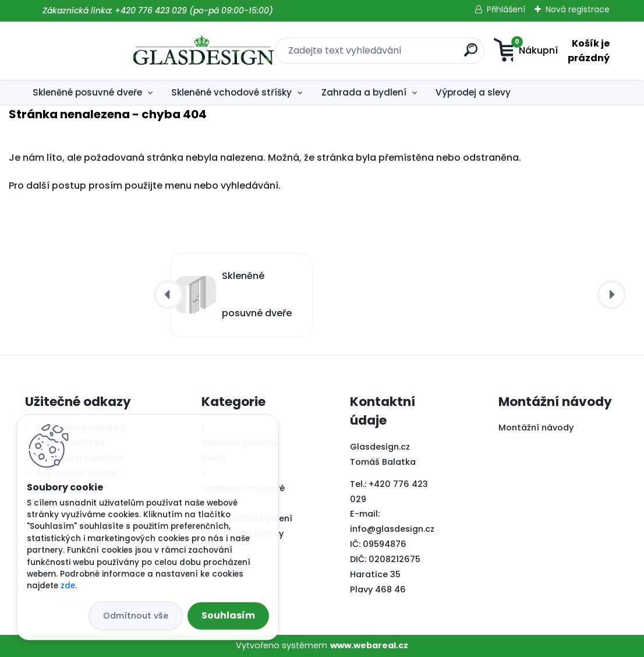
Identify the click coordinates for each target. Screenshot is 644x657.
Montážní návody (536, 428)
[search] (396, 54)
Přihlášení (506, 9)
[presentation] (168, 295)
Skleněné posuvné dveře (87, 92)
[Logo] (96, 51)
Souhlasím (228, 615)
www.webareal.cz (369, 645)
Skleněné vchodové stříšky (231, 92)
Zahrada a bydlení (364, 92)
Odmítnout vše (136, 616)
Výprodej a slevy (473, 92)
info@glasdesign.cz (392, 529)
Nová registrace (578, 9)
